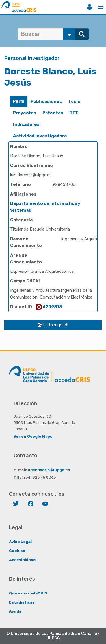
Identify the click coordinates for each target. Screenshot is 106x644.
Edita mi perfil (53, 325)
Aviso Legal (20, 542)
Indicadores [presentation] (26, 124)
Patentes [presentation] (53, 113)
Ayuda (15, 611)
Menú (101, 7)
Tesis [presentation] (74, 102)
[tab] (19, 101)
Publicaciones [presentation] (46, 102)
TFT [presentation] (74, 113)
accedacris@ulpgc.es (49, 470)
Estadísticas (22, 602)
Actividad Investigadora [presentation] (40, 136)
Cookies (17, 551)
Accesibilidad (22, 560)
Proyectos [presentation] (25, 113)
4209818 (49, 307)
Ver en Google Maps (33, 436)
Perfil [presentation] (19, 101)
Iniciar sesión (90, 7)
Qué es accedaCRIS (28, 593)
